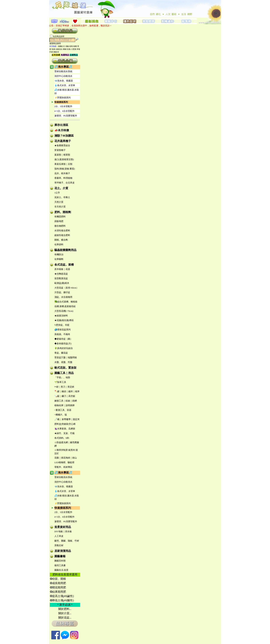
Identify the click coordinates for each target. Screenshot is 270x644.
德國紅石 (61, 46)
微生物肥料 (60, 226)
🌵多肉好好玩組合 (64, 348)
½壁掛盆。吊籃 (62, 325)
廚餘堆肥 (59, 221)
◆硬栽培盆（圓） (63, 339)
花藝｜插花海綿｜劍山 (66, 458)
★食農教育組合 (62, 145)
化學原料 (59, 244)
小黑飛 (74, 49)
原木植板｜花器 (62, 269)
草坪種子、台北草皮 (64, 183)
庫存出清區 (61, 125)
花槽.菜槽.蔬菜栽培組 (65, 306)
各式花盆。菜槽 (64, 265)
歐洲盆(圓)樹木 (62, 283)
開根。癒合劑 (61, 240)
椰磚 (65, 49)
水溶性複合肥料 (62, 231)
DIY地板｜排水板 (63, 531)
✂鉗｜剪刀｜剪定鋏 (64, 387)
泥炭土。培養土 (62, 197)
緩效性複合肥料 (62, 235)
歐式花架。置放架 (65, 368)
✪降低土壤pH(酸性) (62, 600)
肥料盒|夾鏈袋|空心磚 (65, 424)
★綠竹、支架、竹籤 (64, 433)
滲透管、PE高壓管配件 (66, 116)
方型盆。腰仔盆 (62, 292)
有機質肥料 (60, 217)
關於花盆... (65, 618)
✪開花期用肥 (58, 587)
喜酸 (67, 46)
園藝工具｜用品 (64, 373)
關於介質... (65, 613)
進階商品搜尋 (56, 43)
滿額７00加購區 (64, 136)
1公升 (57, 193)
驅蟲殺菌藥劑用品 (65, 250)
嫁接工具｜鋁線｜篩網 (66, 401)
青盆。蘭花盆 (61, 353)
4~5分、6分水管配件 (65, 111)
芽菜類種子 (60, 150)
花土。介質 (61, 188)
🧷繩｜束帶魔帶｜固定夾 (67, 419)
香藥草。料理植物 (63, 178)
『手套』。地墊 (62, 377)
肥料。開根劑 (63, 212)
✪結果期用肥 (58, 592)
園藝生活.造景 (61, 570)
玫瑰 (69, 49)
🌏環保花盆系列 (63, 330)
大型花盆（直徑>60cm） (66, 288)
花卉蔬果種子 (63, 141)
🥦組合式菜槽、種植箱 (66, 302)
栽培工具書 (60, 565)
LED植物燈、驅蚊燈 (64, 462)
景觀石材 (59, 545)
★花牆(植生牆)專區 (64, 320)
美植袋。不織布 (62, 334)
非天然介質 (60, 207)
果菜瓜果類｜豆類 (63, 164)
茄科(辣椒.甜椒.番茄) (65, 169)
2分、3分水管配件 (63, 106)
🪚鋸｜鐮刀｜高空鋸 (65, 396)
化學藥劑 (59, 259)
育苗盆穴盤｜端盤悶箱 (66, 357)
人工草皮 (59, 536)
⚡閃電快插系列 (63, 98)
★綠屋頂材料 (61, 316)
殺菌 (75, 46)
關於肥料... (65, 609)
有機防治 (59, 254)
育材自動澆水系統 (63, 71)
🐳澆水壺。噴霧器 (64, 81)
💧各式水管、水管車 (65, 85)
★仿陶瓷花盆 (61, 274)
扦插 (51, 52)
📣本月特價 (62, 130)
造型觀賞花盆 (61, 278)
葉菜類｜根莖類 (62, 155)
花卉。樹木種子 (62, 173)
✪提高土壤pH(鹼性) (62, 596)
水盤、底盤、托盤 (63, 362)
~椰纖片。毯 (61, 415)
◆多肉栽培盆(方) (63, 344)
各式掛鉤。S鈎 (62, 438)
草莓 (78, 49)
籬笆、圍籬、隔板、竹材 (67, 541)
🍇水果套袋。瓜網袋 (65, 429)
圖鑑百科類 (60, 561)
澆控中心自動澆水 (63, 76)
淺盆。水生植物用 (63, 297)
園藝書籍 (60, 556)
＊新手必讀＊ (65, 605)
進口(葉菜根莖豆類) (64, 159)
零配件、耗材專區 (63, 467)
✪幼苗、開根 (58, 579)
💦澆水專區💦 (63, 67)
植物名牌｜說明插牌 (64, 405)
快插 (53, 49)
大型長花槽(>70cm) (64, 311)
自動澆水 (59, 49)
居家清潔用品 (63, 551)
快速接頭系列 (61, 102)
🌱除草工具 (60, 382)
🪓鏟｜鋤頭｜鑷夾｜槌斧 (67, 391)
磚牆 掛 (56, 52)
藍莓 (71, 46)
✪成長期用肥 (58, 583)
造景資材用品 (63, 527)
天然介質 (59, 202)
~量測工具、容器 (63, 410)
